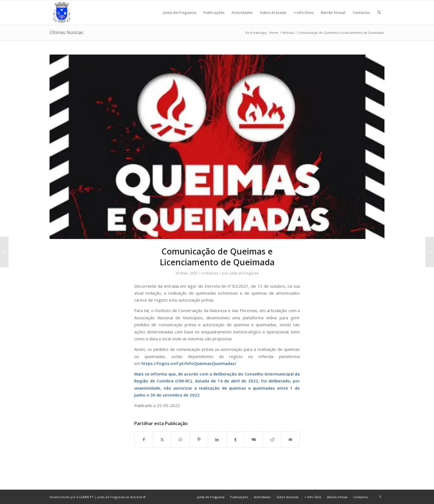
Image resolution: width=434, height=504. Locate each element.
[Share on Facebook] (144, 439)
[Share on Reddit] (272, 439)
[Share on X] (162, 439)
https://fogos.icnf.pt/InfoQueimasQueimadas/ (189, 363)
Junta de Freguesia (244, 273)
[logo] (62, 12)
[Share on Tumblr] (235, 439)
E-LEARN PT (85, 497)
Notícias (212, 273)
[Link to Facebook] (380, 497)
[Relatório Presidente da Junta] (4, 252)
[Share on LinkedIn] (217, 439)
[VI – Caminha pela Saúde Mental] (430, 252)
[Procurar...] (379, 12)
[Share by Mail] (290, 439)
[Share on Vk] (254, 439)
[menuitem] (180, 12)
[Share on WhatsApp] (180, 439)
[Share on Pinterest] (199, 439)
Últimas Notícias (66, 32)
